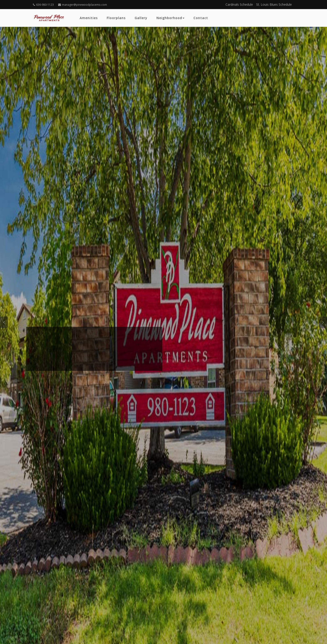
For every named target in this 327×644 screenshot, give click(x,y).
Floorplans (116, 18)
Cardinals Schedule (239, 4)
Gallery (141, 18)
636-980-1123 (43, 5)
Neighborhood (170, 18)
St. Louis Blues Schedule (274, 4)
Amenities (89, 18)
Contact (201, 18)
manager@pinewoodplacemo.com (83, 5)
